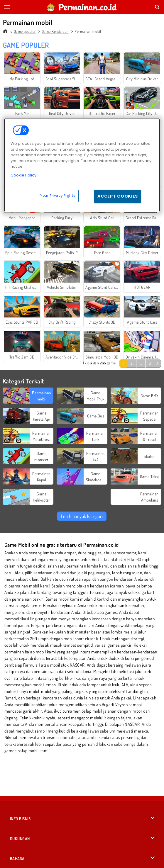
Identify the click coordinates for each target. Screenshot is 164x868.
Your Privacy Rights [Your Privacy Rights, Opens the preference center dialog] (58, 196)
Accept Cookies (118, 196)
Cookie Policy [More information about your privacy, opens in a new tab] (23, 175)
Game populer (25, 31)
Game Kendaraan (55, 31)
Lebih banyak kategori (82, 516)
